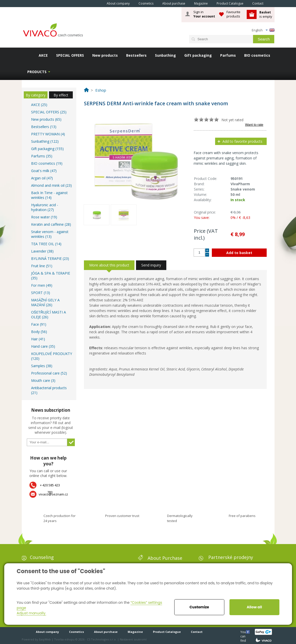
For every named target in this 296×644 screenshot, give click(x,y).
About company (118, 3)
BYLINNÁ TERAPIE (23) (50, 258)
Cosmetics (146, 3)
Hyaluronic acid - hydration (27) (45, 207)
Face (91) (39, 324)
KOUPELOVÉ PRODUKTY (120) (52, 356)
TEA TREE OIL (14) (46, 244)
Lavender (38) (42, 251)
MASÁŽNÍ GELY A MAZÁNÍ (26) (45, 302)
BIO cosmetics (257, 55)
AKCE (43, 55)
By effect (61, 95)
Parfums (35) (42, 156)
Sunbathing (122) (45, 141)
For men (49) (42, 285)
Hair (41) (38, 339)
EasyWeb (45, 639)
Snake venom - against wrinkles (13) (50, 234)
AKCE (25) (39, 105)
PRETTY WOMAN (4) (48, 134)
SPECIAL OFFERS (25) (49, 112)
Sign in (204, 14)
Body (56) (39, 332)
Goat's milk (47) (44, 171)
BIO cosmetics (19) (47, 163)
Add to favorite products (242, 141)
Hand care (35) (43, 346)
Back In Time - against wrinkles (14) (49, 195)
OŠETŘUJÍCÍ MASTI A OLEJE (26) (49, 315)
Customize (199, 607)
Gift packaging (198, 55)
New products (105, 55)
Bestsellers (136, 55)
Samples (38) (42, 366)
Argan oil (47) (42, 178)
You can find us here (244, 632)
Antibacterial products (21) (49, 390)
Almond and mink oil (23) (51, 185)
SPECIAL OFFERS (70, 55)
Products (37, 72)
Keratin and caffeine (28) (51, 224)
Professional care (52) (49, 373)
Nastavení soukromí (133, 639)
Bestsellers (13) (44, 127)
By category (36, 95)
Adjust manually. (31, 613)
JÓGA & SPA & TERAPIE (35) (51, 276)
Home (95, 3)
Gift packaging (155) (47, 149)
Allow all (254, 607)
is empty (266, 14)
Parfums (228, 55)
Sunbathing (165, 55)
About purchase (174, 3)
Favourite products (233, 14)
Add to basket (239, 253)
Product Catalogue (230, 3)
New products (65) (46, 119)
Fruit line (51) (42, 266)
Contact (258, 3)
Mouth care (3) (43, 380)
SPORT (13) (41, 293)
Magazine (201, 3)
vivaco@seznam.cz (53, 494)
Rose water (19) (44, 217)
